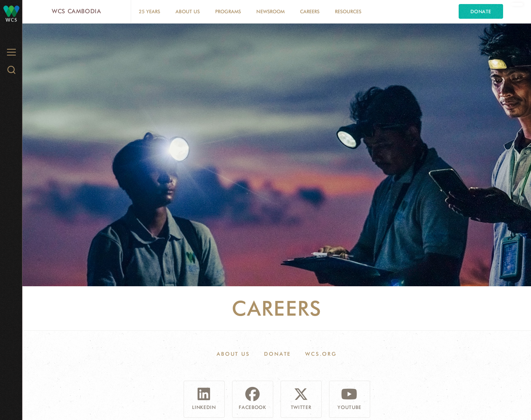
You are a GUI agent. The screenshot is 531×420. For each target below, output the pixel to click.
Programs (228, 11)
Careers (310, 11)
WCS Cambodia (77, 11)
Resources (348, 11)
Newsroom (270, 11)
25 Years (149, 11)
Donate (481, 11)
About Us (188, 11)
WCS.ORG (321, 354)
